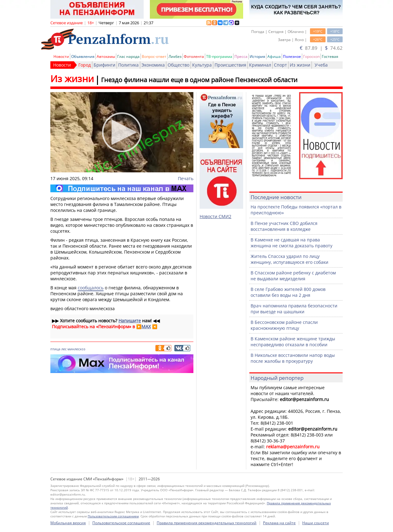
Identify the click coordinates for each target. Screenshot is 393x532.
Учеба (321, 65)
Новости (61, 56)
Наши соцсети (316, 523)
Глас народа (128, 56)
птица (55, 349)
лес (64, 349)
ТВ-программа (219, 56)
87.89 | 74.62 (321, 48)
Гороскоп (311, 56)
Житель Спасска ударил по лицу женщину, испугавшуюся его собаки (289, 259)
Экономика (153, 65)
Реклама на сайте (279, 523)
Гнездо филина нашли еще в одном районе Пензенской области (199, 80)
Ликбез (175, 56)
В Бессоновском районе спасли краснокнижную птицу (284, 325)
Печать (186, 178)
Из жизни (300, 65)
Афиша (274, 56)
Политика (128, 65)
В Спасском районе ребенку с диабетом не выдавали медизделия (293, 276)
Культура (202, 65)
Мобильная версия (68, 523)
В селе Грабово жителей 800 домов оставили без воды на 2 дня (288, 292)
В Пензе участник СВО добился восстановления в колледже (284, 226)
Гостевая (330, 56)
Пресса (241, 56)
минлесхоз (76, 349)
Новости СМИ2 (215, 216)
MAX (146, 327)
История (257, 56)
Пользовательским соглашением (113, 516)
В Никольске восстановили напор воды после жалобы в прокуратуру (293, 358)
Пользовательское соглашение (121, 523)
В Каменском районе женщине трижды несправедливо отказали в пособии (293, 342)
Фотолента (194, 56)
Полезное (292, 56)
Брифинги (104, 65)
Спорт (280, 65)
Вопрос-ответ (154, 56)
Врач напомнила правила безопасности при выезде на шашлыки (294, 309)
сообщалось (91, 288)
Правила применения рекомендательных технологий (207, 523)
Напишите (130, 321)
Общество (178, 65)
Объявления (83, 56)
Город (85, 65)
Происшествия (230, 65)
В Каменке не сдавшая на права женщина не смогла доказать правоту (291, 243)
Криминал (260, 65)
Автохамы (106, 56)
